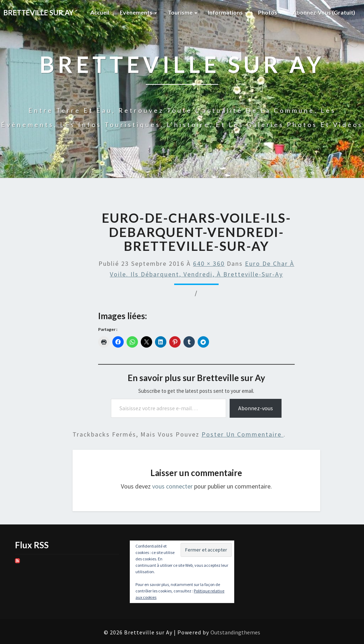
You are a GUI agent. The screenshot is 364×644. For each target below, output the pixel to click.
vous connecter (172, 486)
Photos (270, 12)
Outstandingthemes (235, 632)
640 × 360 (209, 263)
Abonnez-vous (256, 408)
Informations (228, 12)
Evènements (138, 12)
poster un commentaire (243, 434)
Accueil (100, 12)
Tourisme (183, 12)
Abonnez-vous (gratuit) (324, 12)
